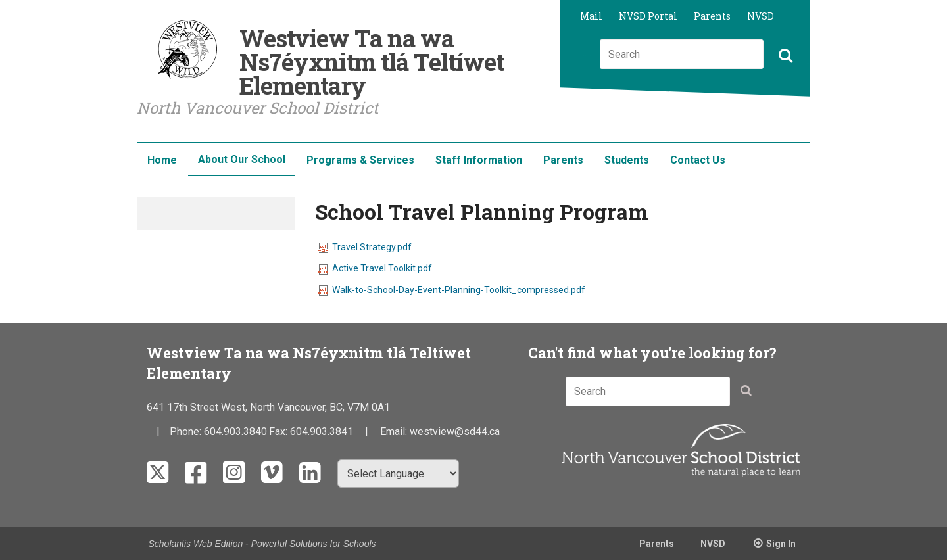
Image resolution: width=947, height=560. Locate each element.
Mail (591, 16)
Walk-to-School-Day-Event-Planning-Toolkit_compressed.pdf (452, 290)
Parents (712, 16)
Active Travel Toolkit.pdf (375, 268)
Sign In (781, 544)
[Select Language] (398, 474)
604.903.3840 (235, 432)
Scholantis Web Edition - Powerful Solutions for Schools (262, 544)
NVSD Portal (648, 16)
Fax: (279, 432)
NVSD (761, 16)
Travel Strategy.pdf (365, 247)
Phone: (187, 432)
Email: (395, 432)
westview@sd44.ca (455, 432)
